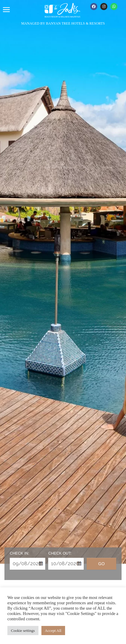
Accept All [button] (53, 631)
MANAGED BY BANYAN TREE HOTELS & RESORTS (63, 23)
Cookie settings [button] (23, 631)
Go (101, 564)
